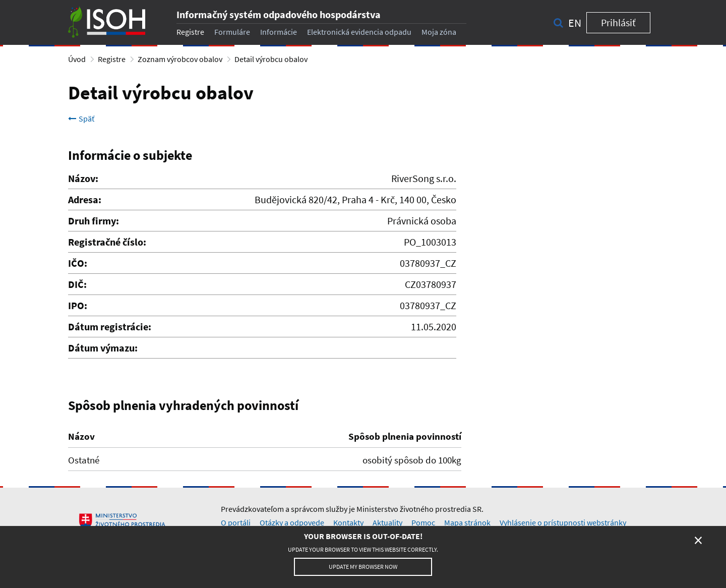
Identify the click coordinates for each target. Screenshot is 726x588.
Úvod (77, 59)
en (575, 23)
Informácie (279, 32)
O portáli (236, 522)
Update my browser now (363, 567)
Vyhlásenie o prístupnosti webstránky (563, 522)
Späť (81, 119)
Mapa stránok (467, 522)
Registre (190, 32)
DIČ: (77, 284)
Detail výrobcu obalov (271, 59)
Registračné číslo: (107, 242)
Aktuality (387, 522)
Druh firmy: (94, 221)
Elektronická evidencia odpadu (359, 32)
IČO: (78, 263)
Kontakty (348, 522)
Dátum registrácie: (110, 327)
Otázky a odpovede (292, 522)
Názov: (83, 178)
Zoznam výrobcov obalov (180, 59)
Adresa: (85, 199)
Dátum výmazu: (103, 348)
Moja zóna (439, 32)
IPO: (78, 305)
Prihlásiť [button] (618, 22)
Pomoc (423, 522)
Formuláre (232, 32)
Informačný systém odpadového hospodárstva (279, 14)
